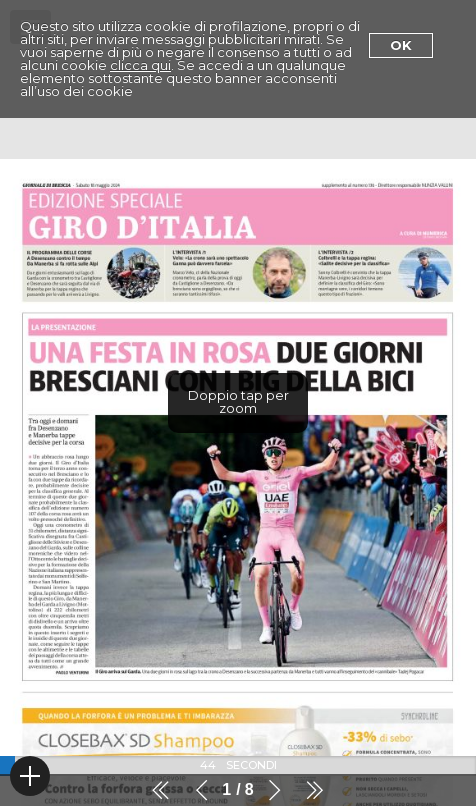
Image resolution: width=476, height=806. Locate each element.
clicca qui (140, 65)
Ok (401, 45)
